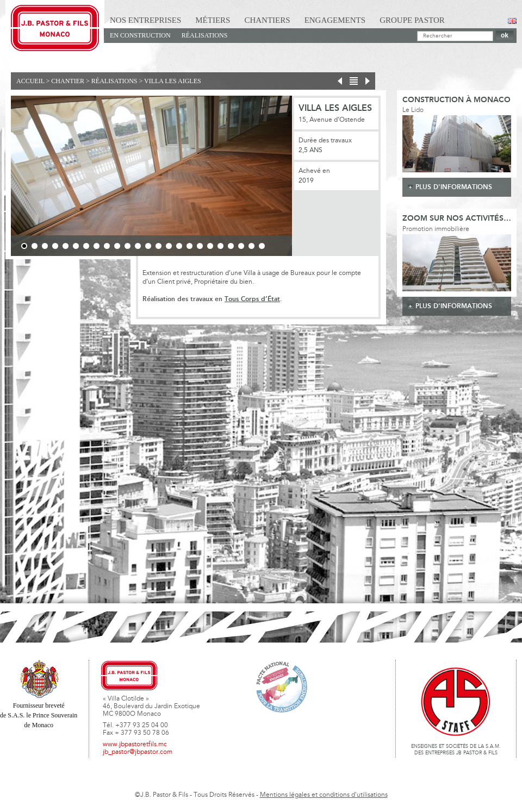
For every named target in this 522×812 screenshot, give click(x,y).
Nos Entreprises (145, 20)
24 (262, 246)
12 (138, 246)
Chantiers (267, 20)
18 (200, 246)
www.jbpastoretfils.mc (135, 745)
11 (128, 246)
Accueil (30, 81)
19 (210, 246)
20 (220, 246)
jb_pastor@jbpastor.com (138, 752)
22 (241, 246)
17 (189, 246)
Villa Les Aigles (173, 81)
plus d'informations (454, 187)
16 (179, 246)
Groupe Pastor (412, 20)
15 (169, 246)
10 (117, 246)
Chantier (68, 81)
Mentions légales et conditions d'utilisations (324, 795)
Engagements (335, 20)
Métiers (213, 20)
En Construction (140, 35)
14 (159, 246)
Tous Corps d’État (252, 299)
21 (231, 246)
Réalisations (205, 35)
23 (251, 246)
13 (148, 246)
